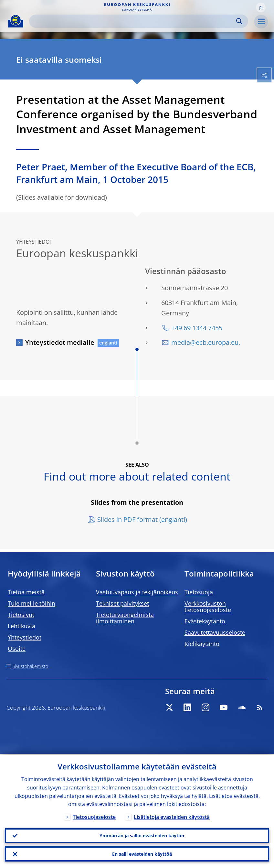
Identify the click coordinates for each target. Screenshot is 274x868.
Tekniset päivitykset (122, 603)
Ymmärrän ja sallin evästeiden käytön (142, 835)
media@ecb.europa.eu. (206, 342)
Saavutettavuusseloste (215, 632)
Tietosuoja (199, 592)
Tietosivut (21, 615)
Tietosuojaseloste (94, 816)
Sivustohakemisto (30, 666)
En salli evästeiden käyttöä (142, 854)
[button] (261, 7)
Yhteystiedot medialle (60, 342)
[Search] (133, 21)
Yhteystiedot (25, 637)
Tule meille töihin (32, 603)
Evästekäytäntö (205, 621)
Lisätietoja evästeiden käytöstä (172, 816)
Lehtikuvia (21, 626)
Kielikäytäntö (202, 644)
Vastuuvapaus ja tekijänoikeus (137, 592)
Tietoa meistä (26, 592)
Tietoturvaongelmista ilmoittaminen (125, 618)
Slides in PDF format (127, 519)
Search (239, 21)
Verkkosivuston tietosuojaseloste (208, 607)
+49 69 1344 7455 (197, 328)
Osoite (17, 649)
